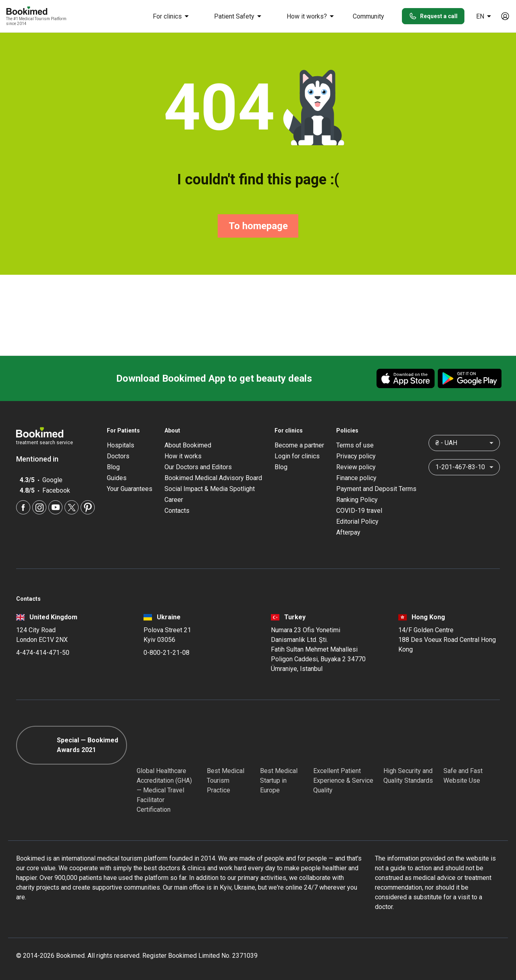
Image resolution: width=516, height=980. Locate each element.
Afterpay (348, 532)
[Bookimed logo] (36, 11)
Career (174, 500)
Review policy (356, 467)
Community (368, 16)
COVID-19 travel (359, 511)
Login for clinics (297, 456)
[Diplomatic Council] (398, 745)
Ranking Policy (357, 500)
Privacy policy (356, 456)
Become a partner (299, 445)
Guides (117, 478)
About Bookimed (188, 445)
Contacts (177, 511)
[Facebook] (23, 507)
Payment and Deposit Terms (376, 489)
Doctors (118, 456)
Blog (113, 467)
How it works (183, 456)
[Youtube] (55, 507)
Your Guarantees (130, 489)
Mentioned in (41, 459)
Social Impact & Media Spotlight (210, 489)
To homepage (258, 226)
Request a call (433, 16)
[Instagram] (39, 507)
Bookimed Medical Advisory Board (213, 478)
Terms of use (355, 445)
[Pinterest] (88, 507)
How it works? (312, 16)
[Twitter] (72, 507)
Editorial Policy (357, 521)
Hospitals (121, 445)
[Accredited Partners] (328, 745)
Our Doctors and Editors (198, 467)
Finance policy (356, 478)
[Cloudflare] (472, 745)
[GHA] (151, 745)
